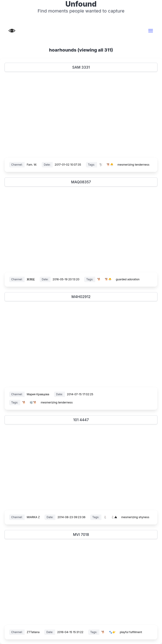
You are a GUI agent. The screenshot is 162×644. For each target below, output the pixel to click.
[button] (151, 31)
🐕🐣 (110, 165)
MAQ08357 (81, 182)
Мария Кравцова (38, 394)
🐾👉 (112, 632)
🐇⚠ (114, 517)
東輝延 (31, 279)
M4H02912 (81, 297)
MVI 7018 (81, 535)
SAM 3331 (81, 67)
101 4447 (81, 420)
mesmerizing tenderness (134, 165)
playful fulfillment (131, 632)
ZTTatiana (33, 632)
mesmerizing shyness (135, 517)
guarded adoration (128, 279)
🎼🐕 (33, 402)
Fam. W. (32, 165)
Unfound (81, 4)
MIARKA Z (33, 517)
